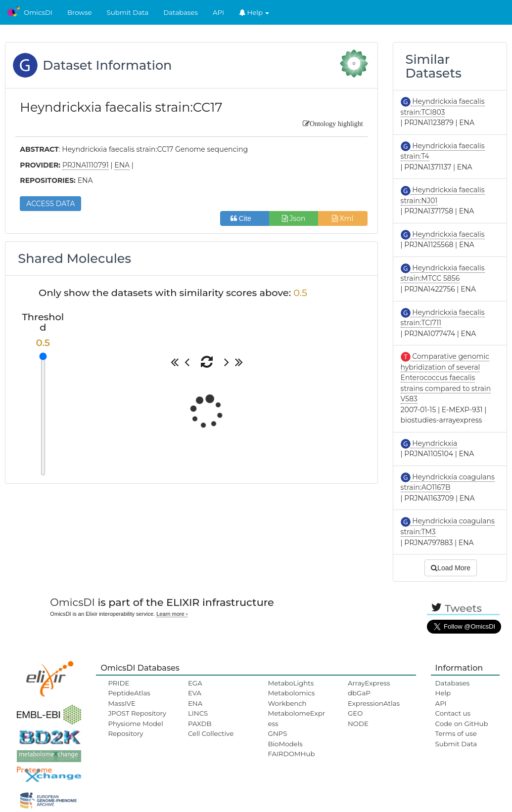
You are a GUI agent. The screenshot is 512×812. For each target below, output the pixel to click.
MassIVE (121, 703)
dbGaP (359, 693)
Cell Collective (211, 733)
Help (254, 12)
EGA (195, 683)
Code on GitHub (462, 724)
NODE (358, 724)
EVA (195, 693)
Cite (245, 218)
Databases (181, 12)
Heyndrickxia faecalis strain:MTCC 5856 (443, 273)
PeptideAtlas (129, 693)
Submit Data (128, 12)
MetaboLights (291, 683)
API (218, 12)
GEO (355, 713)
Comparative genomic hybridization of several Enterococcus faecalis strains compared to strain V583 (446, 378)
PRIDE (118, 683)
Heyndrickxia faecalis (448, 234)
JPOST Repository (137, 713)
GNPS (277, 733)
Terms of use (456, 733)
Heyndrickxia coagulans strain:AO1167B (448, 482)
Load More (451, 568)
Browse (80, 12)
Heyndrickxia (434, 443)
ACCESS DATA (50, 204)
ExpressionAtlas (374, 703)
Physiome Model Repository (135, 728)
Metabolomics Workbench (291, 698)
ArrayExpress (369, 683)
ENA (195, 703)
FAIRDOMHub (291, 754)
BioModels (285, 744)
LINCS (198, 713)
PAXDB (200, 724)
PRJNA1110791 (86, 165)
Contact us (453, 713)
